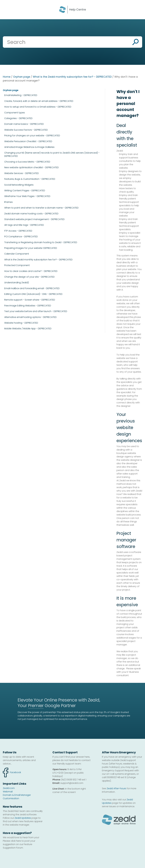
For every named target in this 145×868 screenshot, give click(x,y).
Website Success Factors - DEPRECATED (26, 130)
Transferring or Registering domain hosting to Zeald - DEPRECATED (41, 242)
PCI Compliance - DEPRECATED (21, 237)
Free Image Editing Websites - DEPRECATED (28, 306)
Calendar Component (17, 254)
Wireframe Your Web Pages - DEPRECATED (27, 196)
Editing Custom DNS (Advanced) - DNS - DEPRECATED (33, 294)
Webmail (8, 792)
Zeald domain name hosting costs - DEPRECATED (31, 214)
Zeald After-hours (116, 788)
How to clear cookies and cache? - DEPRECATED (31, 271)
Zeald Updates (23, 818)
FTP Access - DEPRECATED (18, 231)
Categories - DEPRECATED (18, 118)
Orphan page (22, 77)
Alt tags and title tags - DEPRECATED (24, 225)
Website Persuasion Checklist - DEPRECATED (28, 141)
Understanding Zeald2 (17, 283)
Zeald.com (9, 788)
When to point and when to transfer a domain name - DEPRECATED (41, 208)
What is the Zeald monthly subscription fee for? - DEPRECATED (72, 77)
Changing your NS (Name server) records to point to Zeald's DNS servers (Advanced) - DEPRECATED (52, 154)
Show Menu (6, 9)
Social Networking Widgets (19, 185)
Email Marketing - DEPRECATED (21, 95)
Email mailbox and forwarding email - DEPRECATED (32, 288)
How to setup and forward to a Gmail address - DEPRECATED (38, 107)
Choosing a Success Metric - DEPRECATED (27, 162)
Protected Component (17, 265)
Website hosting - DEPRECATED (21, 323)
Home (7, 77)
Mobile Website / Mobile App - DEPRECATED (28, 329)
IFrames (8, 202)
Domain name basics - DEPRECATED (24, 124)
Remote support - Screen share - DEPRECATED (30, 300)
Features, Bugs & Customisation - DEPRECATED (30, 179)
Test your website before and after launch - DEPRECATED (36, 311)
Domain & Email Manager (17, 795)
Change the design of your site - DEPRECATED (29, 277)
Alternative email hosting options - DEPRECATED (30, 317)
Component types (15, 113)
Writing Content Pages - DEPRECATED (25, 191)
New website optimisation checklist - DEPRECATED (32, 168)
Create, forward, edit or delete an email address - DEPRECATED (39, 101)
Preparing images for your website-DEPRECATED (31, 248)
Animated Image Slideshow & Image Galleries (29, 147)
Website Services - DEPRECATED (22, 173)
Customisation (11, 798)
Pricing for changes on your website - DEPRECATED (32, 136)
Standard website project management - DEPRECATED (34, 219)
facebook (12, 772)
